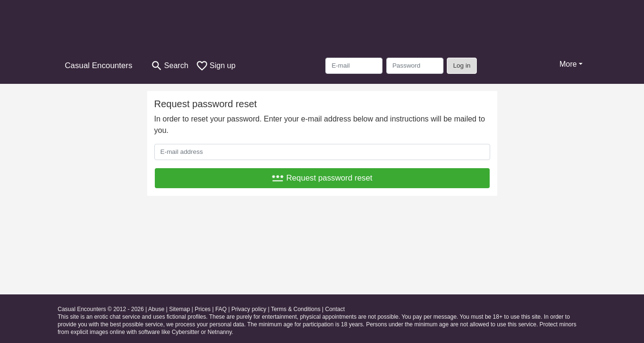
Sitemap (180, 309)
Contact (335, 309)
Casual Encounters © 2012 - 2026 (101, 309)
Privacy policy (249, 309)
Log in (462, 66)
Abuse (156, 309)
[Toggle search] (169, 66)
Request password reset (322, 178)
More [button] (568, 64)
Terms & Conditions (296, 309)
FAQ (221, 309)
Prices (203, 309)
